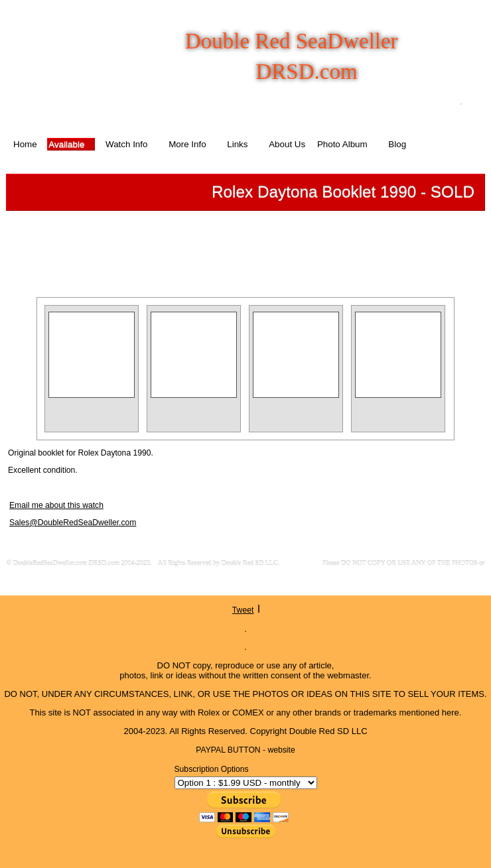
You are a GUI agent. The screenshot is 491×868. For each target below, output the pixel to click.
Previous (196, 243)
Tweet (243, 610)
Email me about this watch (56, 505)
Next (308, 243)
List (252, 243)
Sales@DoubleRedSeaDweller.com (73, 523)
